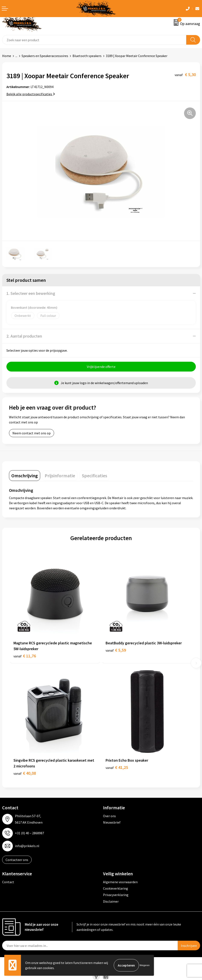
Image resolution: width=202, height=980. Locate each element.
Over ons (109, 816)
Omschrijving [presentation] (25, 476)
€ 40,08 (25, 773)
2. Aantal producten (24, 336)
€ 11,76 (25, 656)
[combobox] (94, 40)
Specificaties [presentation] (94, 476)
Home (7, 56)
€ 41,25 (117, 767)
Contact (8, 882)
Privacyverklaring (116, 895)
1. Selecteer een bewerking (31, 293)
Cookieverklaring (116, 888)
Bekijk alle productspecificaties (31, 94)
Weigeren (145, 965)
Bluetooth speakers (87, 56)
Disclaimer (111, 901)
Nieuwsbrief (112, 822)
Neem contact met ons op (32, 433)
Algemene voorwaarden (120, 882)
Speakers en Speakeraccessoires (45, 56)
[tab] (25, 476)
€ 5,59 (116, 650)
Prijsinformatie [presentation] (60, 476)
